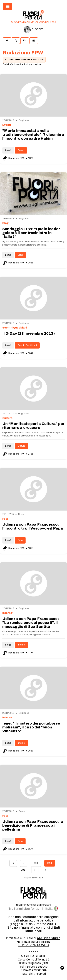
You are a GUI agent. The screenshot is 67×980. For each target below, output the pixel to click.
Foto (20, 540)
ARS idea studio (49, 938)
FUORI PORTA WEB (33, 945)
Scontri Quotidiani (27, 345)
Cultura (22, 446)
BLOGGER (34, 29)
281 (23, 870)
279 (36, 863)
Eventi (21, 150)
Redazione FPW (14, 158)
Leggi (8, 150)
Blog (20, 255)
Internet (22, 645)
